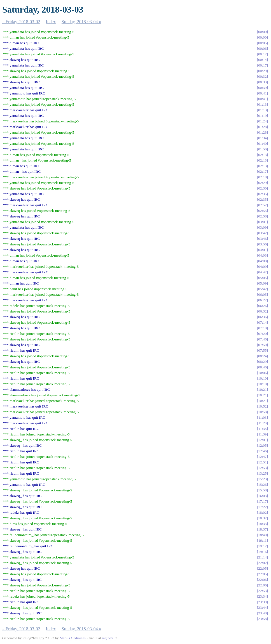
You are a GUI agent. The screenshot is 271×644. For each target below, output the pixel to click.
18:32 (262, 518)
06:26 (262, 306)
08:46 (262, 367)
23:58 (262, 619)
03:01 (262, 222)
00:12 (262, 54)
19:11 (263, 540)
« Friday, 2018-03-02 (21, 22)
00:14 (262, 60)
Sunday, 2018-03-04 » (81, 22)
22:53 (262, 591)
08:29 (262, 362)
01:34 (262, 138)
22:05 (262, 568)
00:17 (262, 65)
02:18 (262, 177)
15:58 (262, 490)
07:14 (262, 322)
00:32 (262, 76)
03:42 (262, 233)
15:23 (262, 479)
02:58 (262, 216)
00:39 (262, 88)
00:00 (262, 32)
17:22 (262, 507)
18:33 (262, 524)
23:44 (262, 608)
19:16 (262, 552)
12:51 (262, 462)
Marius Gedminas (73, 638)
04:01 (262, 250)
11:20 (263, 423)
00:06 (262, 48)
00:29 (262, 71)
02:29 (262, 183)
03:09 (262, 227)
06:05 (262, 294)
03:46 (262, 239)
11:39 (263, 434)
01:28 (262, 127)
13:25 (262, 473)
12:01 (262, 440)
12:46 (262, 451)
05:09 (262, 283)
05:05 (262, 278)
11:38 (263, 429)
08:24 (262, 356)
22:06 (262, 580)
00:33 (262, 82)
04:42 (262, 272)
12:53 (262, 468)
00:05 (262, 43)
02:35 (262, 194)
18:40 (262, 535)
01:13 (262, 104)
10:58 (262, 412)
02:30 (262, 188)
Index (51, 22)
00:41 (262, 93)
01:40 (262, 144)
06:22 (262, 300)
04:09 (262, 267)
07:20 (262, 334)
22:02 (262, 563)
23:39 (262, 602)
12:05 (262, 445)
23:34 (262, 596)
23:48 (262, 613)
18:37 (262, 529)
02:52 (262, 205)
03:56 (262, 244)
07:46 (262, 339)
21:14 (262, 557)
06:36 (262, 317)
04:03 (262, 255)
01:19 (262, 116)
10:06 (262, 373)
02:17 (262, 171)
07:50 (262, 345)
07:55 (262, 350)
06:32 (262, 311)
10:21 (262, 390)
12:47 (262, 457)
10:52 (262, 406)
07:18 (262, 328)
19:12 (262, 546)
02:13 (262, 155)
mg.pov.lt (109, 638)
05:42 (262, 289)
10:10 (262, 378)
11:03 (263, 417)
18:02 (262, 512)
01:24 (262, 121)
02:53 (262, 211)
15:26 (262, 485)
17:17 (262, 501)
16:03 (262, 496)
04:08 (262, 261)
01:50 (262, 149)
